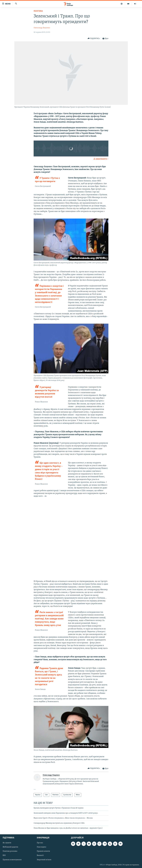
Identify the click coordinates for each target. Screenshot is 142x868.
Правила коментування (12, 860)
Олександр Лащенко (42, 28)
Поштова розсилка (10, 851)
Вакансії (40, 856)
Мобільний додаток (10, 847)
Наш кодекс (42, 847)
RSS (4, 856)
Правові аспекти (43, 851)
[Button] (94, 39)
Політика (38, 11)
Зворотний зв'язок (44, 860)
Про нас (40, 843)
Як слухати (7, 843)
